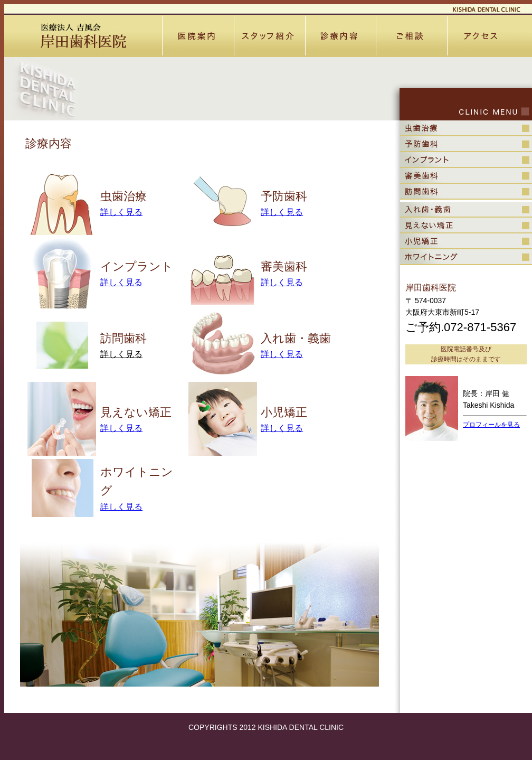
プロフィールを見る (491, 425)
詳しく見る (121, 212)
